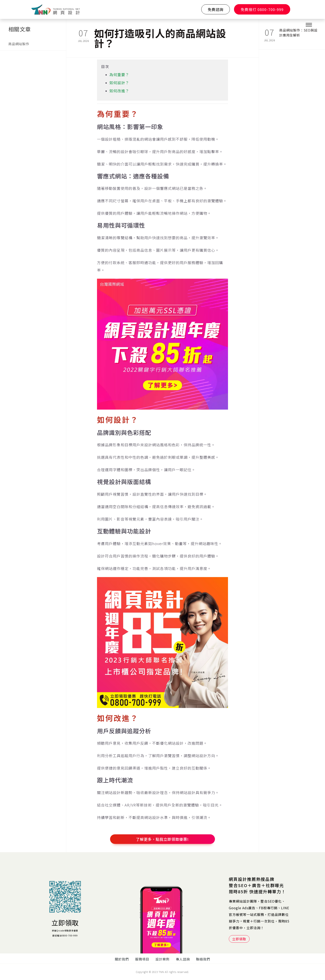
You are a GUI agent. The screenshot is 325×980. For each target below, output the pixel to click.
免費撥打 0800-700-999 (262, 9)
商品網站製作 (19, 44)
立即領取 (65, 923)
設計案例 (162, 959)
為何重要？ (119, 74)
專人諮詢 (183, 959)
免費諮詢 (216, 9)
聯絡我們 (203, 959)
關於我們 (122, 959)
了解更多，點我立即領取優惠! (162, 839)
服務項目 (142, 959)
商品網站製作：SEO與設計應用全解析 (298, 33)
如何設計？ (119, 83)
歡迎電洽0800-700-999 (65, 935)
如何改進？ (119, 91)
